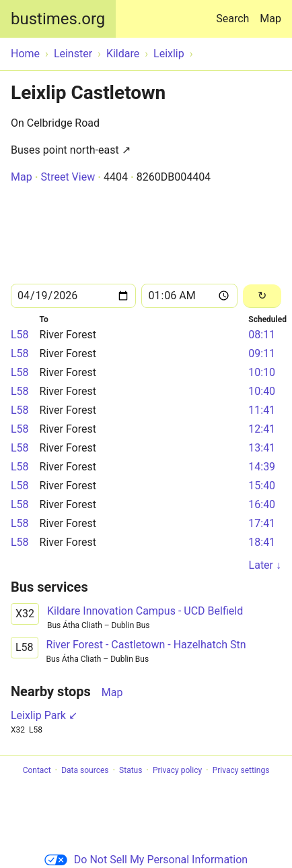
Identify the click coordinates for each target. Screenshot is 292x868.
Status (131, 770)
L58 (20, 335)
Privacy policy (177, 770)
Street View (68, 177)
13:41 (262, 448)
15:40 (262, 486)
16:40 (262, 504)
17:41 (262, 523)
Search (235, 12)
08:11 (262, 335)
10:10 (262, 372)
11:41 (262, 410)
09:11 (262, 353)
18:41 (262, 542)
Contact (37, 770)
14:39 (262, 467)
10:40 (262, 391)
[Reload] (262, 296)
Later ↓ (265, 565)
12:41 (262, 429)
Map (270, 19)
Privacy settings (241, 770)
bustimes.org (58, 19)
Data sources (85, 770)
